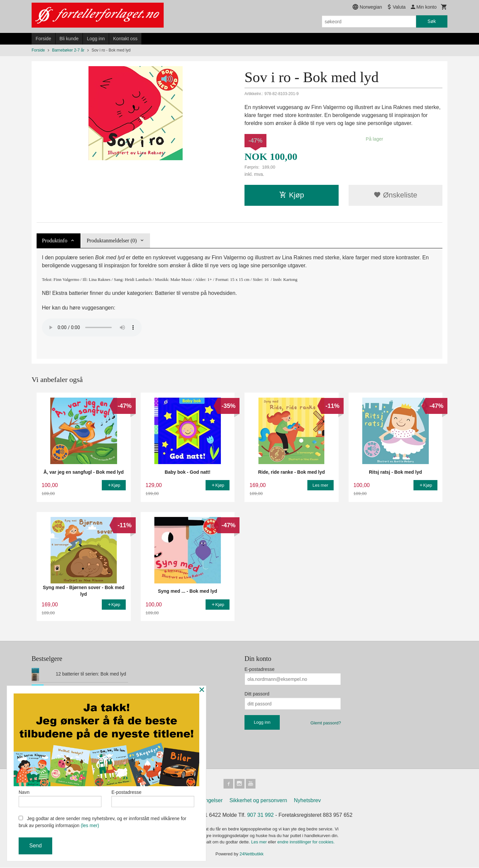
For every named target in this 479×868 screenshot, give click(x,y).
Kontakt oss (125, 39)
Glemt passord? (326, 723)
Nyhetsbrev (308, 801)
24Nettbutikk (251, 855)
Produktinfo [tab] (55, 241)
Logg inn (96, 39)
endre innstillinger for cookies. (306, 843)
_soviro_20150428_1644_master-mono (92, 327)
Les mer (260, 843)
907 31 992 (260, 816)
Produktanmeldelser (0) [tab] (112, 241)
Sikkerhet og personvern (258, 801)
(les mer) (90, 825)
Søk (432, 21)
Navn (60, 798)
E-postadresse (259, 669)
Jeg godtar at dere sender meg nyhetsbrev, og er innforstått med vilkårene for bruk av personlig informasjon (102, 822)
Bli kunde (69, 39)
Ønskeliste (395, 195)
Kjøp (292, 195)
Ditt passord (257, 694)
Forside (43, 39)
